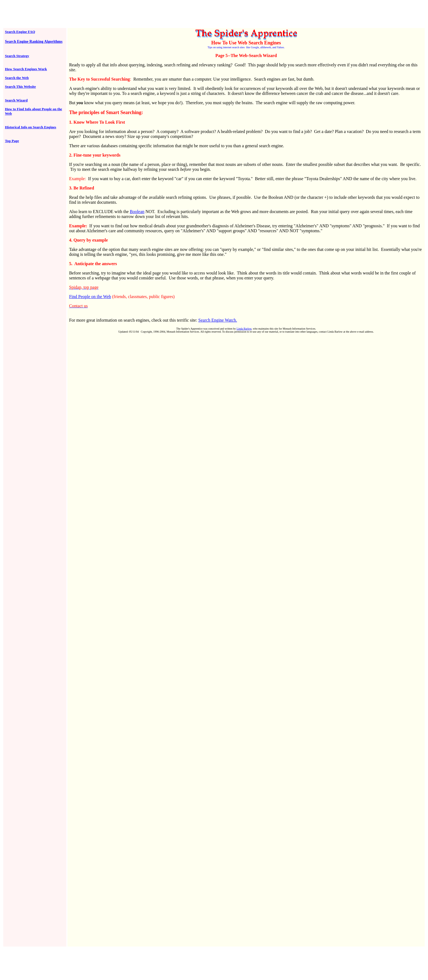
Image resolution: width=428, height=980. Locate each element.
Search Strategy (17, 56)
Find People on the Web (90, 297)
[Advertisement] (214, 15)
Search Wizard (16, 100)
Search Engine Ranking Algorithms (34, 42)
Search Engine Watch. (218, 320)
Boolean (137, 212)
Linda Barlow (244, 329)
